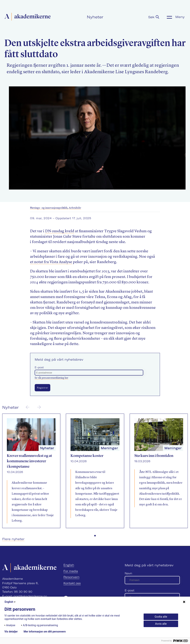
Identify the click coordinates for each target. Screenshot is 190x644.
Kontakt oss (72, 583)
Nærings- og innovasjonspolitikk (49, 208)
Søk (154, 17)
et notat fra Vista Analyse (51, 262)
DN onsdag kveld (60, 231)
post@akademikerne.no (30, 596)
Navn (128, 573)
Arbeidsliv (75, 208)
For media (71, 571)
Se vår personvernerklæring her (51, 378)
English (69, 565)
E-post (39, 367)
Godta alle (161, 617)
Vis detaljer (11, 632)
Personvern (71, 577)
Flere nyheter (13, 539)
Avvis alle (161, 624)
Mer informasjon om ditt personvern (45, 632)
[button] (95, 536)
